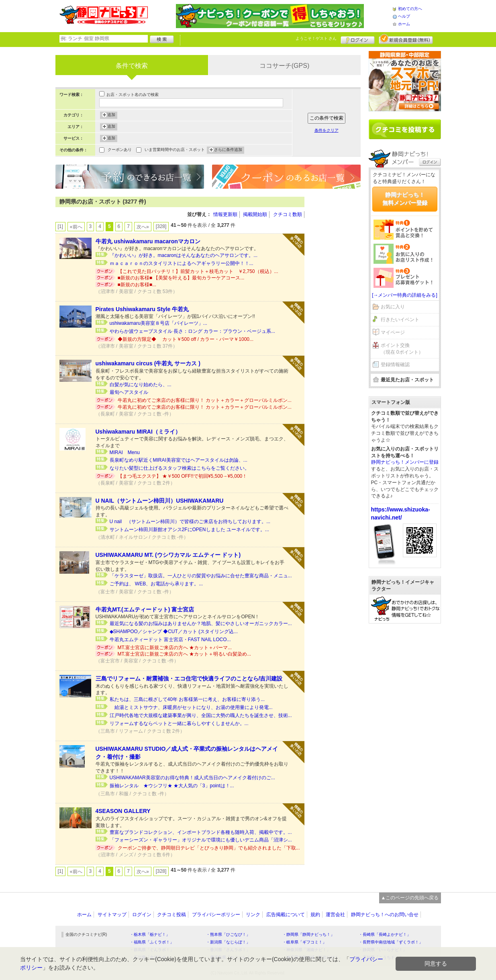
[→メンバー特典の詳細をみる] (405, 295)
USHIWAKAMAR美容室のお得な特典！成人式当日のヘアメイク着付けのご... (192, 778)
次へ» (143, 227)
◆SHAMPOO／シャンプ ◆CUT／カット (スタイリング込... (174, 632)
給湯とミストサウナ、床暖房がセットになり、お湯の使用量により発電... (191, 707)
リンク (253, 915)
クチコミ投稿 (171, 915)
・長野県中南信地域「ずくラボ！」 (391, 942)
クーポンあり (120, 150)
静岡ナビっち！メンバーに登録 (405, 462)
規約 (315, 915)
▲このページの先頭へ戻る (410, 898)
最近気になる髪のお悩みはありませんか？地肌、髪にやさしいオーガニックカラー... (201, 623)
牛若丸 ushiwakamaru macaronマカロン (148, 241)
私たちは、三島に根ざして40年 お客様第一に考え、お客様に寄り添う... (187, 699)
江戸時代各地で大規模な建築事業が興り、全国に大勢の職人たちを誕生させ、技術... (201, 715)
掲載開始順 (255, 214)
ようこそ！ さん (316, 38)
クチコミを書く (405, 129)
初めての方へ (410, 9)
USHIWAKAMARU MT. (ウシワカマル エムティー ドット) (168, 555)
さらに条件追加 (228, 150)
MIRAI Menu (125, 452)
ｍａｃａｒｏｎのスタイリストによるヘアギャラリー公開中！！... (182, 263)
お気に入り (393, 307)
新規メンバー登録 (406, 39)
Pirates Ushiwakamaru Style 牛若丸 (142, 309)
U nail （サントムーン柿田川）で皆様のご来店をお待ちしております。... (190, 522)
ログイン (358, 39)
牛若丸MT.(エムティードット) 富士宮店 (145, 609)
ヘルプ (404, 16)
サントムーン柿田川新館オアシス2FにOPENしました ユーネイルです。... (189, 530)
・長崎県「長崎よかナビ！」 (385, 934)
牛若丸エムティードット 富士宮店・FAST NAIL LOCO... (170, 640)
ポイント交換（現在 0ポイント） (402, 349)
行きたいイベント (400, 320)
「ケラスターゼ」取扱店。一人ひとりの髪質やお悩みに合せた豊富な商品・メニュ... (201, 576)
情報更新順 (225, 214)
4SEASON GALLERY (123, 811)
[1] (60, 226)
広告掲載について (286, 915)
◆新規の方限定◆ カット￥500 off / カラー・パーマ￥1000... (186, 339)
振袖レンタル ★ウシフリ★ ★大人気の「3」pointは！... (172, 786)
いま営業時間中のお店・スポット (175, 150)
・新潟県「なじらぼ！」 (228, 942)
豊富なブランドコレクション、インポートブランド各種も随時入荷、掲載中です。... (201, 832)
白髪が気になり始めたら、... (141, 385)
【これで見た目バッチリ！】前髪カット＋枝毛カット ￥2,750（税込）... (198, 271)
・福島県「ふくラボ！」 (152, 942)
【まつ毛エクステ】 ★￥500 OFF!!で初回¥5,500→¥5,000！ (185, 476)
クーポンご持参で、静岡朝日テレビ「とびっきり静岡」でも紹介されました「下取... (209, 848)
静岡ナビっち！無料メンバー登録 (405, 199)
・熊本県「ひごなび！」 (228, 934)
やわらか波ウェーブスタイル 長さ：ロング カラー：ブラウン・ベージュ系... (193, 331)
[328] (161, 226)
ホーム (404, 24)
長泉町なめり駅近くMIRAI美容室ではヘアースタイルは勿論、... (179, 460)
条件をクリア (327, 130)
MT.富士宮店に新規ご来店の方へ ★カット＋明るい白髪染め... (185, 654)
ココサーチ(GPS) (284, 66)
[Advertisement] (337, 317)
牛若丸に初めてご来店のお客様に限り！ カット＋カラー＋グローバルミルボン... (205, 400)
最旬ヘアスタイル (129, 392)
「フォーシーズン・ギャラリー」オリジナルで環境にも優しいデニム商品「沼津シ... (201, 840)
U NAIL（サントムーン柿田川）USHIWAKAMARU (160, 501)
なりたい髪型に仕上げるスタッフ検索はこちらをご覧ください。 (180, 468)
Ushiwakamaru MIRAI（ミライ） (138, 432)
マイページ (393, 332)
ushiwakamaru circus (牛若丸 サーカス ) (148, 363)
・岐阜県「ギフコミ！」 (304, 942)
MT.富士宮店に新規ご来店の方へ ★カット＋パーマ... (175, 648)
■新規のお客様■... (137, 285)
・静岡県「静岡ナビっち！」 (308, 934)
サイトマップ (112, 915)
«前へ (76, 227)
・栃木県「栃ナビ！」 (150, 934)
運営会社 (335, 915)
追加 (111, 115)
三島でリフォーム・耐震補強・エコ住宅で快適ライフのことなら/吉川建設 (189, 678)
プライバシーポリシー (216, 915)
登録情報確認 (395, 365)
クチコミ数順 (288, 214)
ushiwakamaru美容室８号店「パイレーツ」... (158, 323)
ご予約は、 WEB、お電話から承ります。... (156, 584)
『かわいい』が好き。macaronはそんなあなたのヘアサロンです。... (184, 255)
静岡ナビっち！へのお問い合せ (385, 915)
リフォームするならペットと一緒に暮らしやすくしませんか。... (179, 723)
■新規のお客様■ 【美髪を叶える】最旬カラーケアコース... (181, 278)
